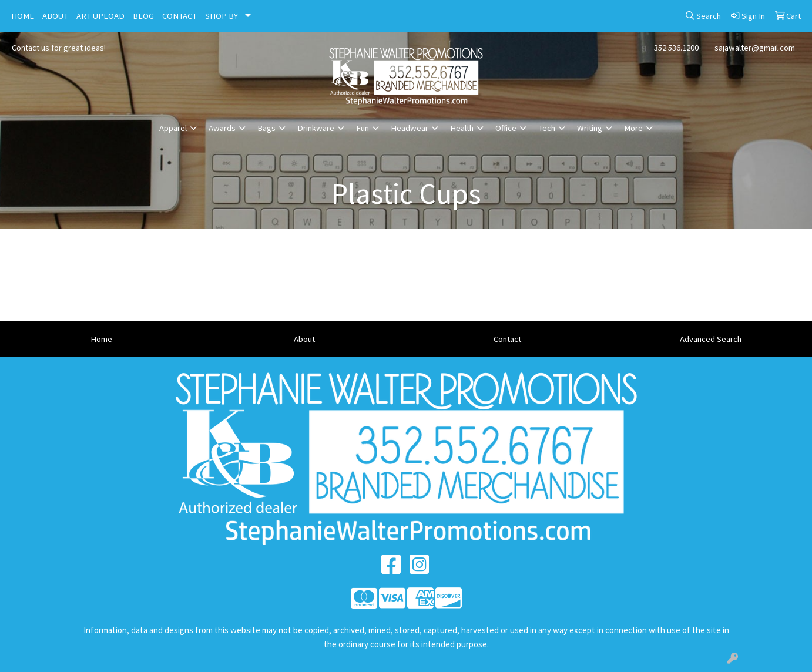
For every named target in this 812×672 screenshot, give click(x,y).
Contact (507, 339)
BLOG (143, 16)
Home (101, 339)
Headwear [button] (410, 128)
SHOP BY (222, 16)
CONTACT (179, 16)
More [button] (633, 128)
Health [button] (462, 128)
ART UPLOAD (100, 16)
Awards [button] (222, 128)
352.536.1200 (676, 48)
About (304, 339)
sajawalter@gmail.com (755, 48)
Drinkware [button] (316, 128)
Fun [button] (363, 128)
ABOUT (55, 16)
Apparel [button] (173, 128)
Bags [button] (266, 128)
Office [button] (506, 128)
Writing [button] (590, 128)
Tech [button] (547, 128)
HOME (23, 16)
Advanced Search (711, 339)
